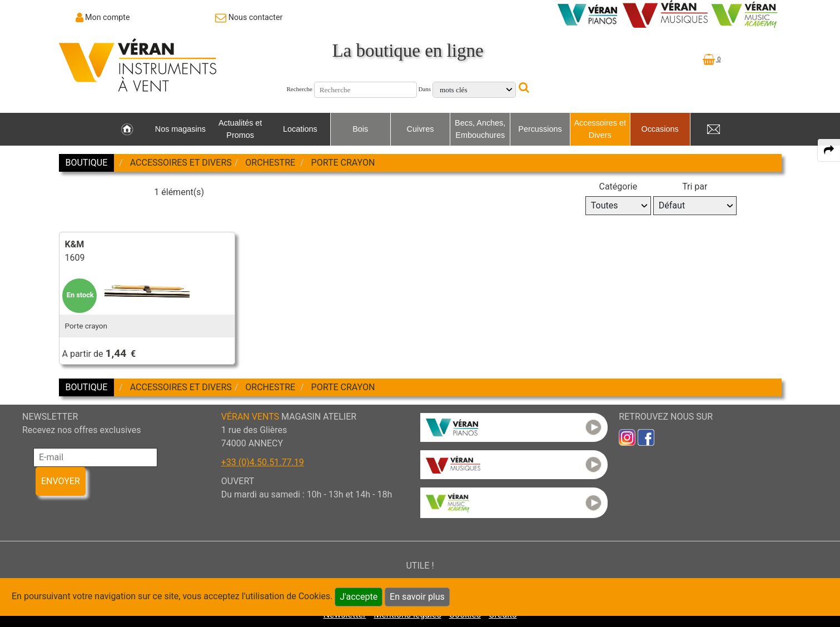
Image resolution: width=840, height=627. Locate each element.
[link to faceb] (646, 437)
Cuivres (421, 129)
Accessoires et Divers (600, 129)
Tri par (695, 186)
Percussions (540, 129)
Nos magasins (180, 129)
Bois (360, 129)
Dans (424, 89)
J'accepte (359, 597)
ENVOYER (61, 481)
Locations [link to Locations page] (300, 129)
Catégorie (618, 186)
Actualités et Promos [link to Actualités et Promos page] (240, 129)
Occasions (660, 129)
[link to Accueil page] (127, 130)
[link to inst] (627, 437)
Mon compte (108, 17)
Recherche (300, 89)
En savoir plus (417, 597)
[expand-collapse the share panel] (829, 150)
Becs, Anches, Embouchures (480, 129)
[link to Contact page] (249, 17)
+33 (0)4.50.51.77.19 (263, 462)
